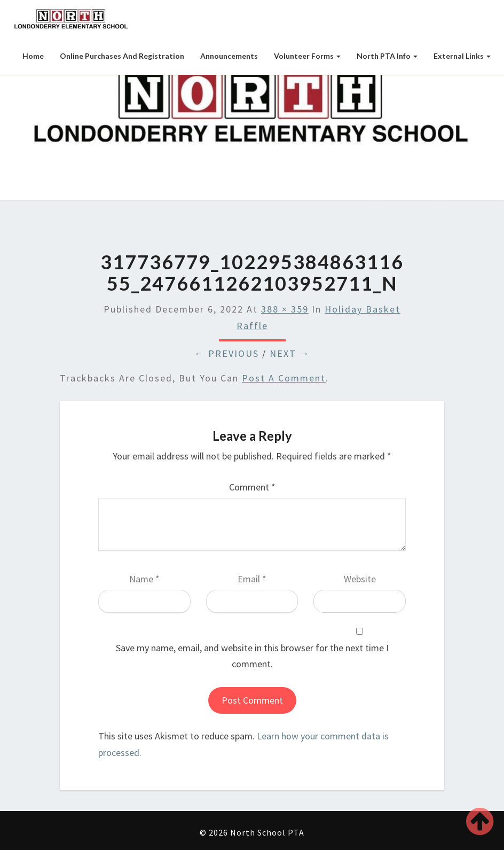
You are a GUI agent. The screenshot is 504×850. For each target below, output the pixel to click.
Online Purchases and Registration (122, 56)
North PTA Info (387, 56)
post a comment (284, 378)
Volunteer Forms (307, 56)
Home (33, 56)
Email (252, 579)
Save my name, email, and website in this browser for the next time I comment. (252, 656)
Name (144, 579)
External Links (462, 56)
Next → (290, 353)
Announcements (229, 56)
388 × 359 (285, 309)
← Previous (227, 353)
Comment (252, 487)
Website (360, 579)
